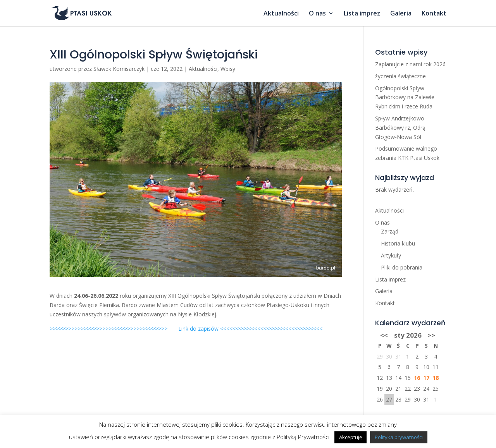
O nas (317, 14)
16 (417, 378)
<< (384, 335)
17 (426, 378)
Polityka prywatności (399, 437)
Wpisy (228, 69)
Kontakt (434, 14)
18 (436, 378)
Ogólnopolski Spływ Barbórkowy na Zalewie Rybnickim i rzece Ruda (405, 97)
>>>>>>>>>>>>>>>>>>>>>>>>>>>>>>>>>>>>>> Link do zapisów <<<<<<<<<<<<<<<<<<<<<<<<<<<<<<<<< (186, 329)
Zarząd (390, 231)
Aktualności (281, 14)
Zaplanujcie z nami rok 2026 (410, 64)
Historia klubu (398, 243)
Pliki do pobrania (402, 267)
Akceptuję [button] (350, 437)
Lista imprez (362, 14)
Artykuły (391, 255)
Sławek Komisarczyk (119, 69)
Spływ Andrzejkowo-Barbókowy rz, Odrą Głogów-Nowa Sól (401, 128)
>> (431, 335)
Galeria (401, 14)
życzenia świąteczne (400, 76)
